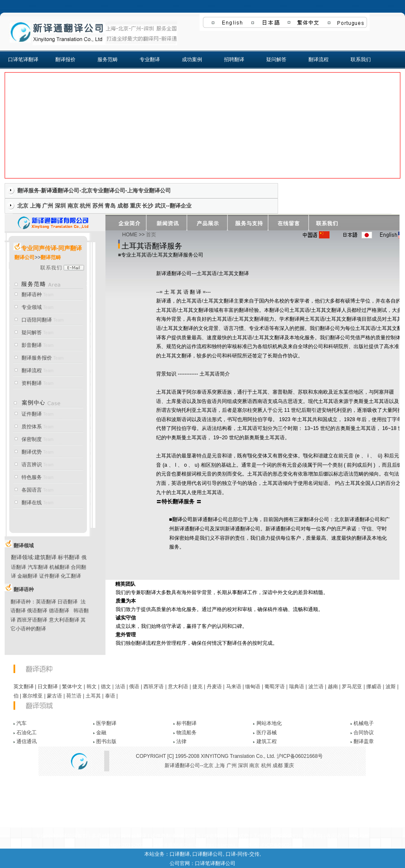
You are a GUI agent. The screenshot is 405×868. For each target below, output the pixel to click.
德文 (106, 687)
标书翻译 (69, 557)
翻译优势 (32, 452)
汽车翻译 (38, 567)
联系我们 (361, 59)
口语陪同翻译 (37, 320)
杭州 (85, 206)
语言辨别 (312, 836)
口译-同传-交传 (243, 854)
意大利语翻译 (64, 620)
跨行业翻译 (134, 836)
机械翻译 (59, 567)
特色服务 (32, 477)
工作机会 (263, 836)
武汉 (160, 206)
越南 (333, 687)
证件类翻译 (163, 836)
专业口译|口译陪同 (56, 836)
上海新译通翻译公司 (170, 845)
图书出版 (106, 741)
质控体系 (32, 427)
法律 (181, 741)
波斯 (391, 687)
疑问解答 (276, 59)
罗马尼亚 (352, 687)
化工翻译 (71, 576)
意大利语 (178, 687)
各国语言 (32, 490)
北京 (23, 206)
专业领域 (32, 307)
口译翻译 (180, 854)
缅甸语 (253, 687)
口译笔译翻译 (23, 59)
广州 (48, 206)
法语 (120, 687)
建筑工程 (267, 741)
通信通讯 (27, 741)
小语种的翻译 (31, 629)
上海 (35, 206)
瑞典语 (297, 687)
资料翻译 (32, 383)
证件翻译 (32, 414)
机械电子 (364, 723)
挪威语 (374, 687)
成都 (123, 206)
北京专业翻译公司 (103, 191)
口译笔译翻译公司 (215, 863)
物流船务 (186, 733)
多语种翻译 (104, 836)
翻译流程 (319, 59)
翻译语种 (32, 295)
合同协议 (364, 733)
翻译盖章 (364, 741)
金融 (101, 733)
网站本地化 (269, 723)
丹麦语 (214, 687)
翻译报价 (65, 59)
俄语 (134, 687)
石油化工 (27, 733)
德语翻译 (59, 611)
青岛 (110, 206)
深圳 (60, 206)
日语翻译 (67, 602)
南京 (73, 206)
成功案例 (192, 59)
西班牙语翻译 (32, 620)
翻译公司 (68, 191)
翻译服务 (28, 191)
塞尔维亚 (32, 696)
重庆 (135, 206)
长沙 (148, 206)
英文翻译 (24, 687)
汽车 (22, 723)
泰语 (110, 696)
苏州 (98, 206)
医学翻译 (106, 723)
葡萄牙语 (275, 687)
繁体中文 (72, 687)
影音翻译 (32, 345)
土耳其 (93, 696)
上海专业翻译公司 (149, 191)
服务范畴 (108, 59)
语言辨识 (32, 465)
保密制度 (32, 439)
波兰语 (316, 687)
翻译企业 (181, 206)
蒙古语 (54, 696)
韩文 (92, 687)
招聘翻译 (234, 59)
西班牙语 (154, 687)
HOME (130, 235)
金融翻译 (27, 576)
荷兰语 (74, 696)
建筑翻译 (46, 557)
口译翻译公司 (208, 854)
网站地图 (359, 836)
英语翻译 (46, 602)
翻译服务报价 (37, 358)
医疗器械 (267, 733)
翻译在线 (32, 503)
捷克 (197, 687)
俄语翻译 (37, 611)
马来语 (234, 687)
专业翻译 (150, 59)
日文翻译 (48, 687)
